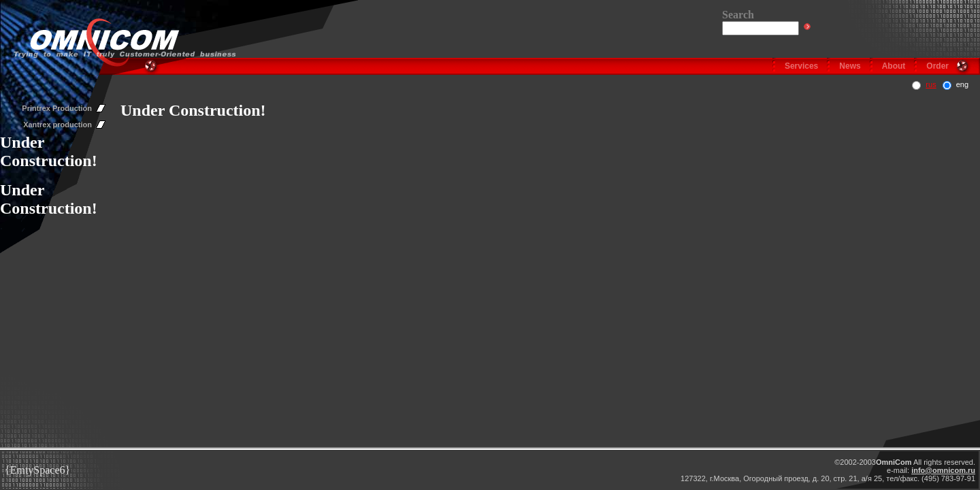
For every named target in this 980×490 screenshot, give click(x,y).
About (894, 66)
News (850, 66)
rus (931, 84)
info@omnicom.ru (943, 470)
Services (801, 66)
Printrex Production (57, 108)
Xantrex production (58, 125)
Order (937, 66)
